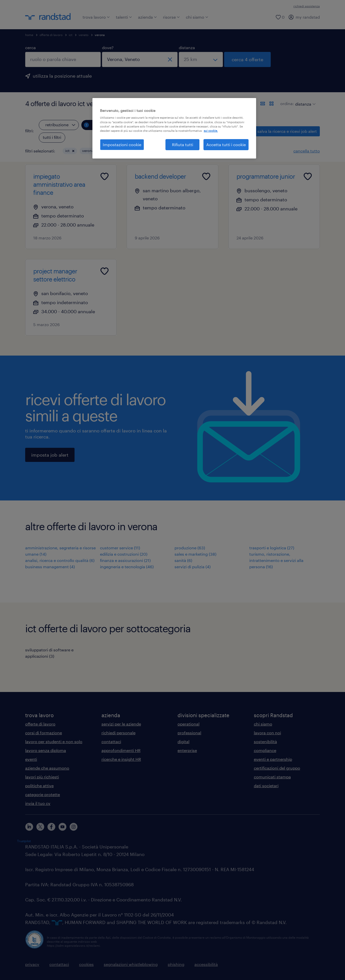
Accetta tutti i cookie (226, 145)
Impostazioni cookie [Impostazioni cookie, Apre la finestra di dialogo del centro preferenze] (122, 145)
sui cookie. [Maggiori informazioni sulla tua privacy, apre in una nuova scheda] (211, 131)
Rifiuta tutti (183, 145)
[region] (174, 128)
